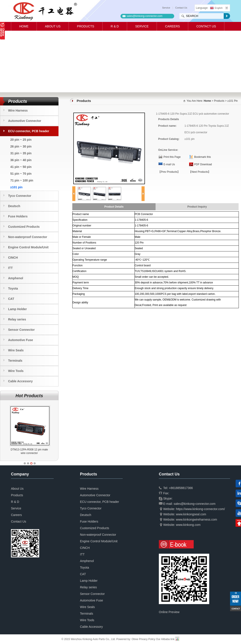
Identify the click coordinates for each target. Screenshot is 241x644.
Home (24, 26)
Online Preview (169, 612)
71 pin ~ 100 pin (22, 180)
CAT (11, 299)
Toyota (13, 288)
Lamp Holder (18, 309)
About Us (53, 26)
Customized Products (24, 227)
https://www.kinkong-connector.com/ (200, 509)
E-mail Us (169, 164)
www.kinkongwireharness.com (197, 519)
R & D (115, 26)
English (216, 8)
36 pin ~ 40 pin (21, 160)
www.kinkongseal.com (191, 514)
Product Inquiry (197, 207)
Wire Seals (16, 350)
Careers (172, 26)
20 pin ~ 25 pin (21, 140)
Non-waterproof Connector (28, 237)
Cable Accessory (20, 381)
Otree (135, 639)
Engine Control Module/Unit (28, 247)
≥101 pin (16, 187)
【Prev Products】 (169, 172)
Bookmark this (202, 157)
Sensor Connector (21, 330)
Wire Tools (16, 371)
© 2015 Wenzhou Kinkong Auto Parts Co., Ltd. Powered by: (97, 639)
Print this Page (172, 157)
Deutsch (14, 206)
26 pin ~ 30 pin (21, 146)
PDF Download (203, 164)
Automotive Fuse (21, 340)
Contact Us (181, 8)
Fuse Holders (18, 216)
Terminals (15, 361)
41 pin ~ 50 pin (21, 167)
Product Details (114, 207)
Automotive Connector (25, 121)
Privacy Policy (147, 639)
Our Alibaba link (165, 639)
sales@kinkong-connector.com (145, 16)
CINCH (13, 258)
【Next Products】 (200, 172)
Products (86, 26)
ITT (10, 268)
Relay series (17, 319)
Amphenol (16, 278)
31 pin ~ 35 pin (21, 153)
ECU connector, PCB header (29, 131)
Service (166, 8)
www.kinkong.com (188, 525)
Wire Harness (18, 110)
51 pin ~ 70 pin (21, 174)
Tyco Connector (20, 196)
